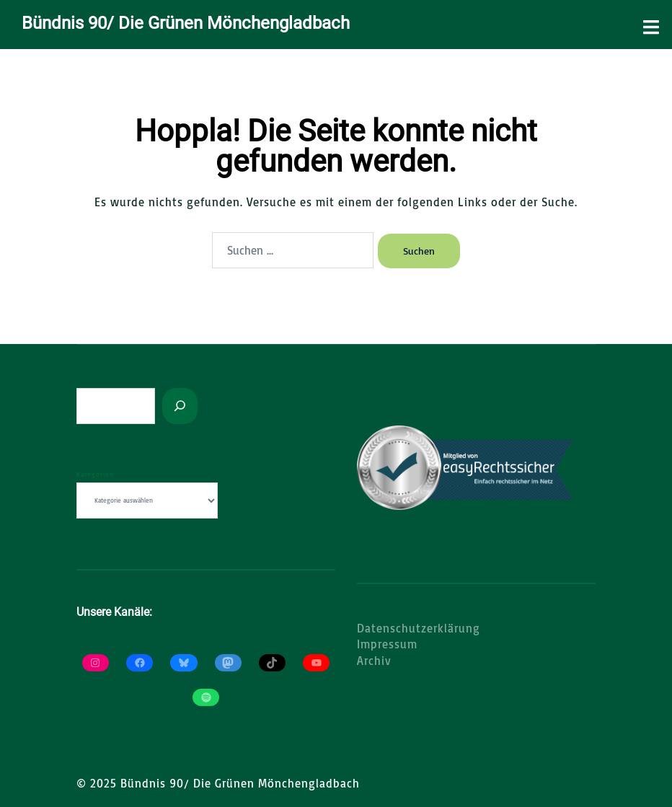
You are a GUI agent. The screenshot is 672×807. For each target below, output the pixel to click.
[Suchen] (180, 406)
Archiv (374, 661)
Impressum (387, 644)
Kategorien (95, 474)
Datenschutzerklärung (419, 628)
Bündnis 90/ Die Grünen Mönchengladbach (186, 23)
